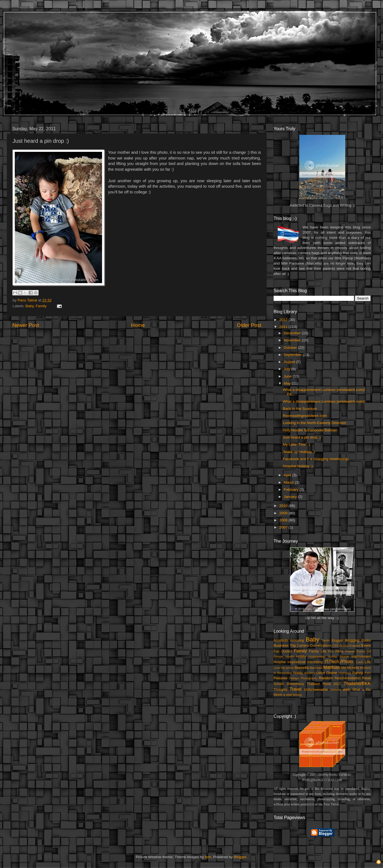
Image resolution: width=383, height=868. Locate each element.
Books (366, 640)
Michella (353, 668)
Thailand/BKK (357, 683)
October (291, 348)
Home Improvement (355, 657)
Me (344, 668)
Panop (358, 673)
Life (368, 662)
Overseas (345, 673)
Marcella (302, 668)
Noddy (298, 673)
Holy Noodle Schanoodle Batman (310, 430)
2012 (284, 320)
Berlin (326, 640)
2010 (284, 506)
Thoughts (281, 690)
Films (339, 651)
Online (332, 673)
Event (366, 645)
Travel (295, 689)
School (279, 684)
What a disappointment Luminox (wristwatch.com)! (324, 401)
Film (331, 651)
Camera (303, 646)
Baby (30, 306)
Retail (366, 678)
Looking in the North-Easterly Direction (314, 423)
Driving (344, 646)
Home (138, 325)
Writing (297, 695)
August (290, 362)
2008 (284, 520)
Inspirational (296, 662)
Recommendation (348, 678)
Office (321, 673)
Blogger (337, 640)
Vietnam (336, 690)
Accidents (281, 640)
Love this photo (284, 668)
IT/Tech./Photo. (340, 661)
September (293, 355)
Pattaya (294, 678)
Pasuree (280, 678)
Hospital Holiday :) (298, 466)
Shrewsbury (295, 684)
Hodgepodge (317, 657)
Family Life (318, 651)
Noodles (310, 673)
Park (368, 673)
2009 (284, 513)
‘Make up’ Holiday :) (299, 452)
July (288, 369)
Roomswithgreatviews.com (305, 416)
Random (326, 678)
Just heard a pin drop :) (302, 437)
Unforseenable (316, 690)
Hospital (280, 662)
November (293, 340)
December (293, 333)
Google (278, 657)
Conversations (321, 646)
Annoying (297, 640)
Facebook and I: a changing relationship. (316, 459)
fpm (208, 857)
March (289, 482)
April (288, 475)
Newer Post (26, 325)
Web (347, 690)
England (355, 646)
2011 (284, 327)
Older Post (249, 325)
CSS (335, 646)
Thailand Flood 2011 (324, 684)
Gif (369, 651)
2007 (284, 527)
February (292, 490)
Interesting (315, 662)
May (288, 383)
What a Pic (362, 690)
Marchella (316, 668)
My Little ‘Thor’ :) (297, 444)
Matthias (332, 667)
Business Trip (285, 645)
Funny (361, 651)
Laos (360, 662)
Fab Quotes (283, 651)
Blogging (352, 640)
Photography (309, 678)
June (288, 376)
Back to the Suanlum (300, 409)
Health (290, 657)
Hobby (301, 657)
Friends (350, 651)
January (291, 497)
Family (41, 306)
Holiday (333, 657)
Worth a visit (283, 695)
